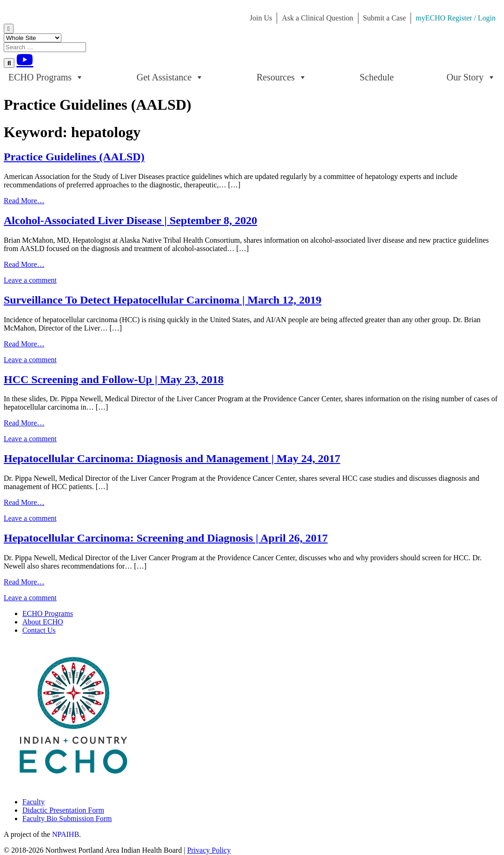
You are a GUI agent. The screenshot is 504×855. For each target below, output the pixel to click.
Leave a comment (30, 280)
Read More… (24, 201)
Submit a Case (385, 18)
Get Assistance (170, 77)
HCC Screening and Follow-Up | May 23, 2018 (114, 379)
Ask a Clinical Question (317, 18)
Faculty (33, 802)
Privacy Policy (209, 850)
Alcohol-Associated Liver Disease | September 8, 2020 (130, 220)
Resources (282, 77)
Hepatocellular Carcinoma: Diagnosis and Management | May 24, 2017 (172, 458)
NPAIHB (66, 834)
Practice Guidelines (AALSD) (74, 157)
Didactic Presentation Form (63, 810)
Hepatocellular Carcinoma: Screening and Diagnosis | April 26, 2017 (166, 538)
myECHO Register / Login (456, 18)
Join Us (261, 18)
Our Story (471, 77)
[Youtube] (25, 60)
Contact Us (39, 630)
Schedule (377, 77)
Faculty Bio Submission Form (67, 819)
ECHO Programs (46, 77)
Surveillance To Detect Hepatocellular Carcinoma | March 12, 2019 (162, 300)
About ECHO (43, 622)
